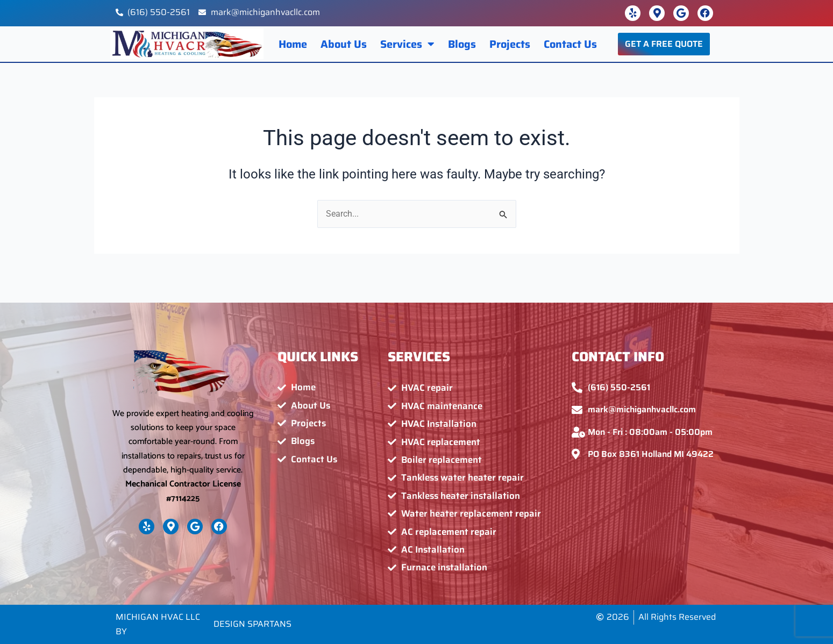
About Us (344, 44)
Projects (510, 44)
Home (293, 44)
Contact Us (570, 44)
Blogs (462, 44)
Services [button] (407, 44)
